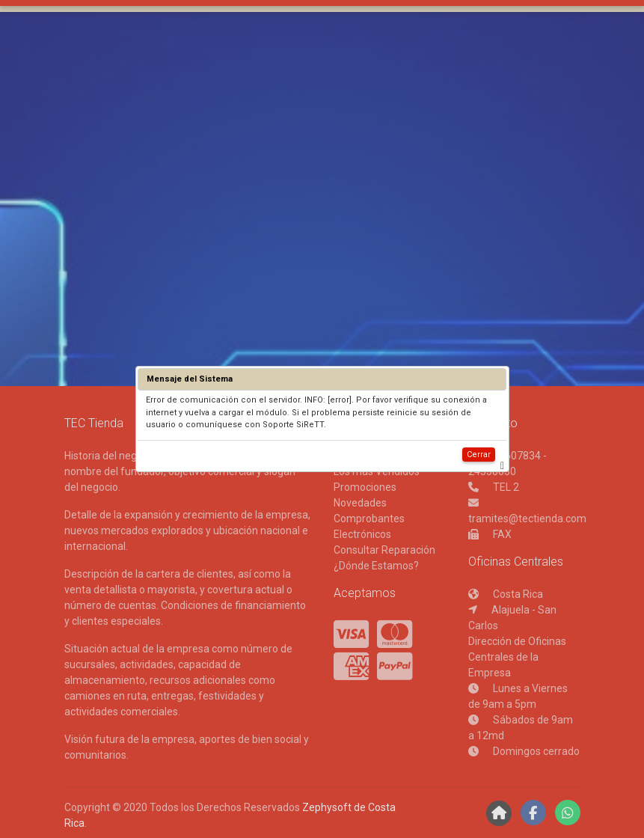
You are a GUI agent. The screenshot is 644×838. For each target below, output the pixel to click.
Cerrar (479, 455)
